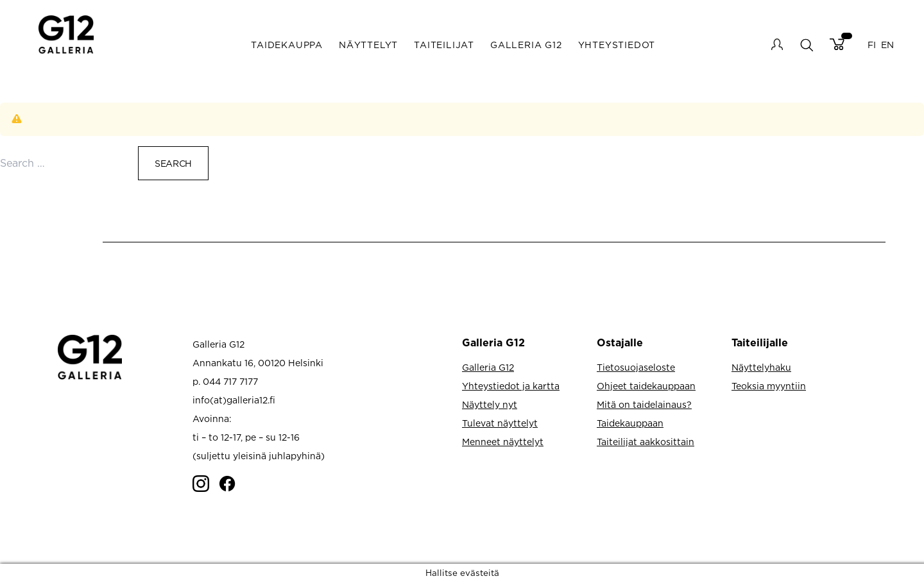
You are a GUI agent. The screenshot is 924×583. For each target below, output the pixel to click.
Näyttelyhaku (761, 367)
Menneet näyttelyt (503, 442)
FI (872, 45)
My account (777, 44)
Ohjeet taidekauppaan (646, 386)
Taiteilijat (444, 45)
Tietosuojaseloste (636, 367)
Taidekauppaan (630, 423)
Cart (837, 44)
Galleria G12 (526, 45)
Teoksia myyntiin (769, 386)
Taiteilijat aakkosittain (646, 442)
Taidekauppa (287, 45)
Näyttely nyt (490, 404)
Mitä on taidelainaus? (644, 404)
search (806, 45)
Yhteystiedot (617, 45)
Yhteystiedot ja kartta (511, 386)
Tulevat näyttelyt (500, 423)
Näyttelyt (368, 45)
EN (887, 45)
